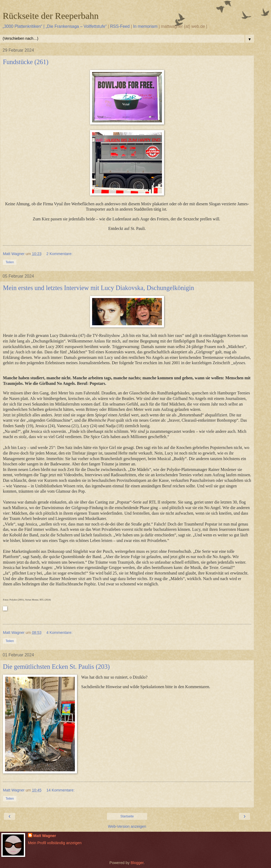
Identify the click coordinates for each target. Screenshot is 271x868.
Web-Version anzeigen (127, 826)
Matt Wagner (45, 836)
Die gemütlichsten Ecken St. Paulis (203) (56, 667)
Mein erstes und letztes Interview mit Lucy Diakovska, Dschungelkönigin (98, 288)
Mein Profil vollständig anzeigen (55, 843)
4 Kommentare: (59, 633)
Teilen (10, 262)
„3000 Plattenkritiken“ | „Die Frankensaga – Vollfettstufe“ (55, 26)
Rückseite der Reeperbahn (51, 16)
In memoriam (145, 26)
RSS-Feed (120, 26)
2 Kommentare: (59, 254)
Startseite (127, 816)
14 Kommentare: (60, 790)
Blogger (137, 863)
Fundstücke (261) (26, 62)
